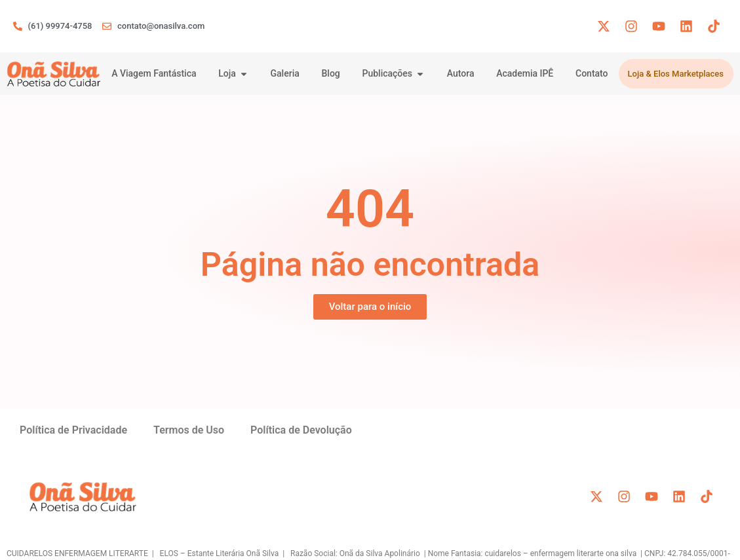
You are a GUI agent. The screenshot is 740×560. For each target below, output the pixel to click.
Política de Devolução (301, 430)
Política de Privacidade (73, 430)
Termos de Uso (189, 430)
